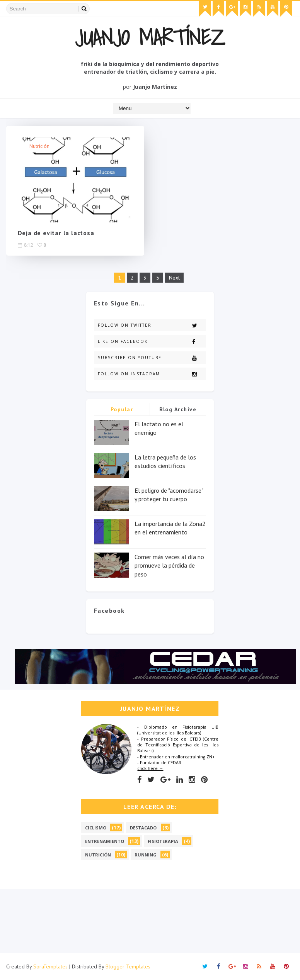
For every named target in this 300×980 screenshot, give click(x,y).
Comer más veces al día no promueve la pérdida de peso (169, 565)
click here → (150, 768)
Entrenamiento (105, 841)
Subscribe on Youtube (152, 358)
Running (146, 855)
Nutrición (39, 146)
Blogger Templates (128, 966)
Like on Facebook (152, 342)
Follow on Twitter (152, 325)
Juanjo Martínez (150, 37)
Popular (122, 409)
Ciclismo (96, 828)
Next (174, 278)
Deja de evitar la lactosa (56, 233)
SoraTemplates (50, 966)
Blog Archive (178, 409)
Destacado (143, 828)
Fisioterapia (163, 841)
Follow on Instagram (152, 374)
